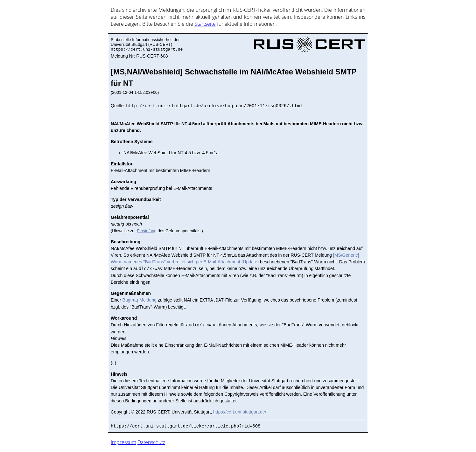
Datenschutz (151, 442)
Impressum (123, 442)
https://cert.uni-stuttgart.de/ (240, 412)
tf (114, 363)
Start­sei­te (205, 24)
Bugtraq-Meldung (140, 300)
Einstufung (147, 231)
